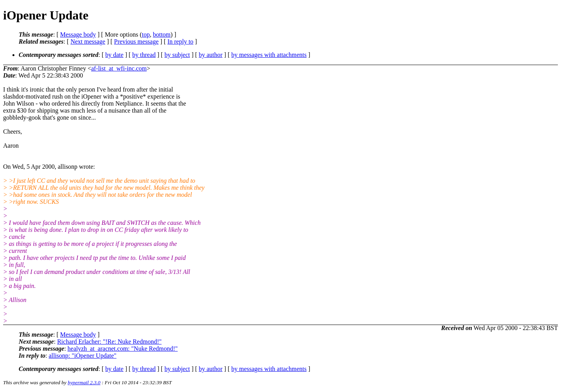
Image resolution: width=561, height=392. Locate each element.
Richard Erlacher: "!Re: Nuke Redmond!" (109, 342)
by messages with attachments (269, 55)
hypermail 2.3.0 (84, 382)
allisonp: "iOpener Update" (83, 356)
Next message (88, 41)
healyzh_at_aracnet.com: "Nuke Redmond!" (123, 349)
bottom (161, 34)
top (146, 34)
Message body (78, 34)
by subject (177, 55)
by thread (144, 55)
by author (211, 55)
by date (114, 55)
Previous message (136, 41)
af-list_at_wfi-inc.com (119, 68)
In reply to (181, 41)
